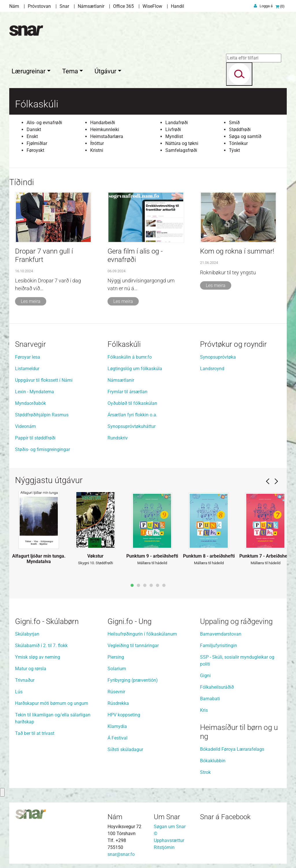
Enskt (32, 135)
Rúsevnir (116, 690)
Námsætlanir (91, 6)
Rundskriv (118, 436)
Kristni (97, 149)
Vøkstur (95, 555)
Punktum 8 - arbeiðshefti (209, 555)
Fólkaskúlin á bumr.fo (130, 356)
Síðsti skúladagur (125, 748)
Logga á (266, 6)
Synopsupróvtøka (218, 356)
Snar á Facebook (225, 815)
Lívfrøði (173, 128)
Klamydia (117, 725)
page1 (132, 584)
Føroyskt (35, 149)
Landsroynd (212, 367)
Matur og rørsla (31, 667)
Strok (205, 771)
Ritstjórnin (164, 846)
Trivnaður (25, 679)
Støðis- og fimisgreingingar (42, 448)
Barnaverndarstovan (221, 633)
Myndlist (174, 135)
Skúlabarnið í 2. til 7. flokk (42, 644)
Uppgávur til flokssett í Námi (44, 379)
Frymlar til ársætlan (127, 390)
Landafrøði (177, 121)
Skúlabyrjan (27, 633)
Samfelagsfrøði (181, 149)
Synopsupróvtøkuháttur (132, 425)
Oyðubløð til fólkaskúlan (132, 402)
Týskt (234, 149)
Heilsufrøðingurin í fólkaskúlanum (142, 633)
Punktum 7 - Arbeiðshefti (266, 555)
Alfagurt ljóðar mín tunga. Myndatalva (39, 557)
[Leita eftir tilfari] (251, 58)
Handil (177, 6)
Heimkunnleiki (105, 128)
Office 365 (123, 6)
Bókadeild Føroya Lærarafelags (232, 748)
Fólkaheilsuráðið (217, 686)
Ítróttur (97, 142)
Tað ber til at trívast (35, 732)
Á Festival (118, 736)
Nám (14, 6)
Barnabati (210, 697)
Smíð (234, 121)
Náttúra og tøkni (182, 142)
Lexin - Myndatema (35, 390)
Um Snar (167, 815)
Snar (64, 6)
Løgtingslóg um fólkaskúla (135, 367)
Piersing (116, 656)
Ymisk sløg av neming (38, 656)
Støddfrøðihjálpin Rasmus (42, 413)
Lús (19, 690)
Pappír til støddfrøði (35, 436)
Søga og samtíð (245, 135)
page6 (164, 584)
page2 (138, 584)
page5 (158, 584)
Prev (268, 480)
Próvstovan (39, 6)
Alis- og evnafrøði (44, 121)
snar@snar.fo (121, 853)
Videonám (25, 425)
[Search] (237, 74)
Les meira (31, 300)
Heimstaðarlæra (107, 135)
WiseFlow (152, 6)
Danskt (34, 128)
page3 (145, 584)
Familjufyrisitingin (219, 644)
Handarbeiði (103, 121)
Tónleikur (238, 142)
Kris (204, 709)
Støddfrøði (240, 128)
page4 (151, 584)
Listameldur (27, 367)
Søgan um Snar (170, 825)
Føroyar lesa (28, 356)
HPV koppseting (124, 713)
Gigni (205, 674)
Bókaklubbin (213, 759)
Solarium (117, 667)
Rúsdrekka (118, 702)
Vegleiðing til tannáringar (133, 644)
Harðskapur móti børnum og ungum (52, 702)
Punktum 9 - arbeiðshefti (152, 555)
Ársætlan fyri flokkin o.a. (132, 413)
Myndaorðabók (30, 402)
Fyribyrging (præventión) (133, 679)
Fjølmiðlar (37, 142)
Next (276, 480)
